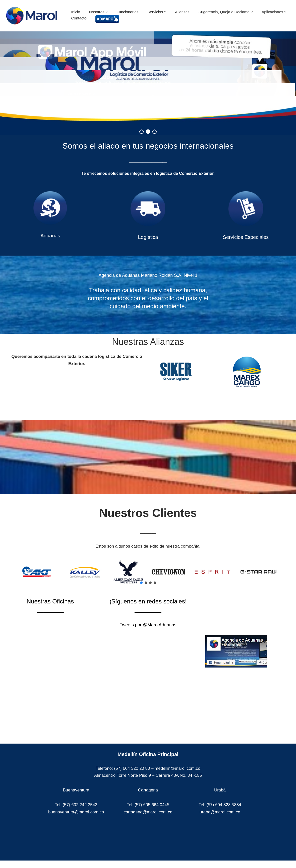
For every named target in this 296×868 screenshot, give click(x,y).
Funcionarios (128, 12)
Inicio (76, 12)
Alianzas (182, 12)
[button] (107, 12)
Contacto (79, 18)
